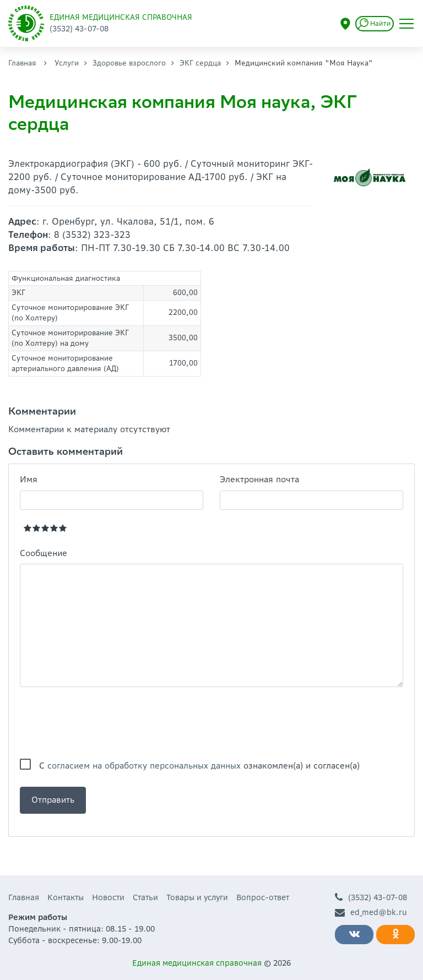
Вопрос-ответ (263, 897)
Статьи (145, 897)
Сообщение (44, 553)
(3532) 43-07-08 (371, 898)
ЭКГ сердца (200, 63)
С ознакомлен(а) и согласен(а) (199, 766)
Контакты (66, 897)
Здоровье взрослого (129, 63)
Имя (29, 479)
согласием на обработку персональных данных (144, 766)
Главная (22, 63)
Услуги (67, 63)
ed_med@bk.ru (371, 913)
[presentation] (104, 723)
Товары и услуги (197, 897)
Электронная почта (259, 479)
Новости (108, 897)
